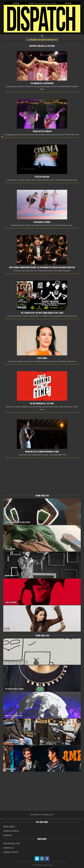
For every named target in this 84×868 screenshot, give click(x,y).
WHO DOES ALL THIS (11, 843)
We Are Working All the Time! (42, 404)
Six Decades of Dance (42, 222)
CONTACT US (8, 848)
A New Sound (42, 358)
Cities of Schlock (42, 177)
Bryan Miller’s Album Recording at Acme (42, 452)
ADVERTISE (8, 835)
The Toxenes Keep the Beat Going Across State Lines (42, 313)
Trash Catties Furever (42, 131)
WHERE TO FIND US (11, 831)
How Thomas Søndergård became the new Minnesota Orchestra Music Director (42, 267)
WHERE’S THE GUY (11, 852)
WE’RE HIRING (9, 826)
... (42, 93)
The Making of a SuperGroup (42, 83)
